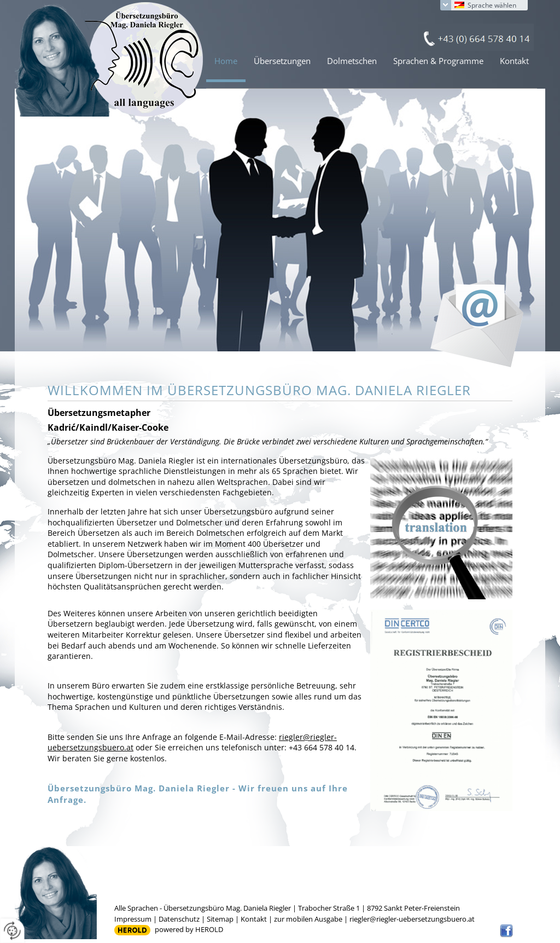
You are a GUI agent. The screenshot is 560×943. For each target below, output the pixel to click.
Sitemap (220, 919)
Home (226, 61)
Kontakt (514, 61)
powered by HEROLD (189, 929)
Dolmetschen (352, 61)
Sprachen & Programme (438, 61)
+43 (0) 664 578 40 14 (476, 37)
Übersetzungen (282, 61)
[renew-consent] (12, 931)
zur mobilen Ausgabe (308, 919)
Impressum (133, 919)
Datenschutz (179, 919)
